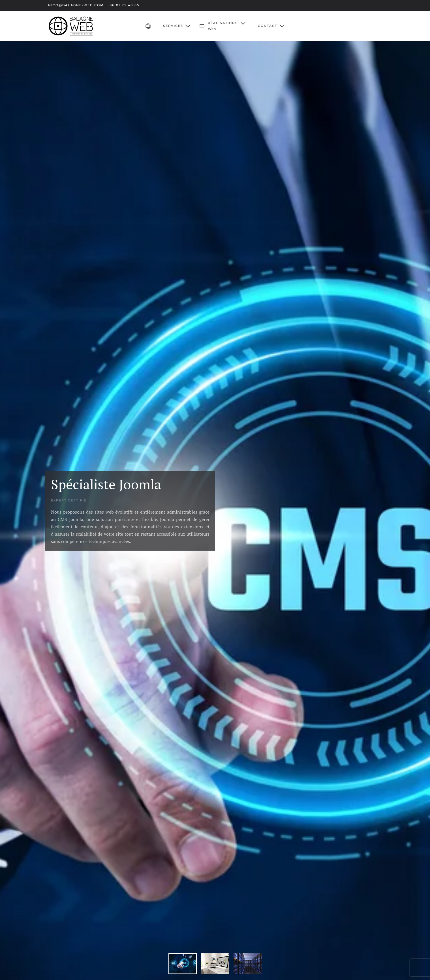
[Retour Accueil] (71, 26)
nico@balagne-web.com (76, 5)
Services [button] (177, 26)
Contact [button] (271, 26)
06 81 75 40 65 (124, 5)
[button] (223, 26)
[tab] (183, 964)
